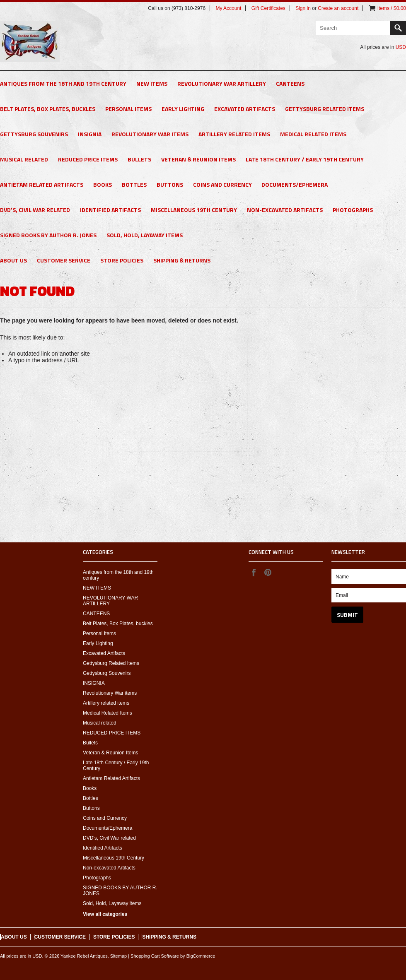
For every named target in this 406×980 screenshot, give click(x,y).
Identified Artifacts (110, 210)
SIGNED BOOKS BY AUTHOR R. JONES (48, 235)
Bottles (134, 184)
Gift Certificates (268, 8)
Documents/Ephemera (295, 184)
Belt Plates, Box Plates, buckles (48, 109)
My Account (228, 8)
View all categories (105, 914)
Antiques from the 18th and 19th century (63, 83)
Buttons (170, 184)
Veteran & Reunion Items (198, 159)
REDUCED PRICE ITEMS (88, 159)
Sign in (303, 8)
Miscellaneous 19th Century (194, 210)
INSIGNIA (90, 134)
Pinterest (268, 572)
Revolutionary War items (150, 134)
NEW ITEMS (152, 83)
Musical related (24, 159)
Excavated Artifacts (245, 109)
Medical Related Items (313, 134)
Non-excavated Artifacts (285, 210)
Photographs (353, 210)
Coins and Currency (222, 184)
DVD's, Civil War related (35, 210)
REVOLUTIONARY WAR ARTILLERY (222, 83)
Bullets (139, 159)
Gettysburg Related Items (325, 109)
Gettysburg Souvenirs (34, 134)
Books (103, 184)
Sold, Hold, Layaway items (145, 235)
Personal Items (128, 109)
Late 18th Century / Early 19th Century (305, 159)
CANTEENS (290, 83)
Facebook (254, 572)
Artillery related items (234, 134)
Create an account (338, 8)
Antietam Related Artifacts (42, 184)
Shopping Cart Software (155, 956)
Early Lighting (183, 109)
